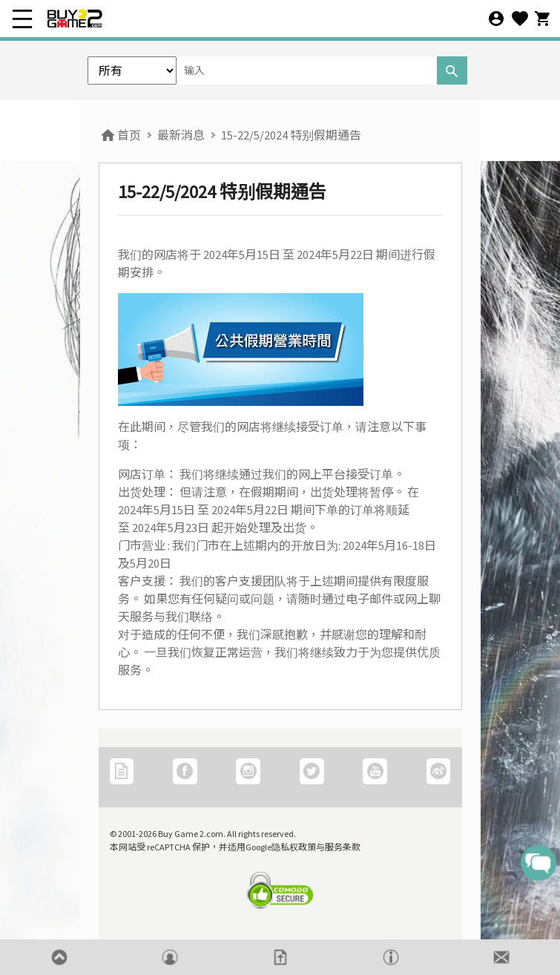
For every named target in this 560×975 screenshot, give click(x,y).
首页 (120, 135)
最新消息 (181, 135)
